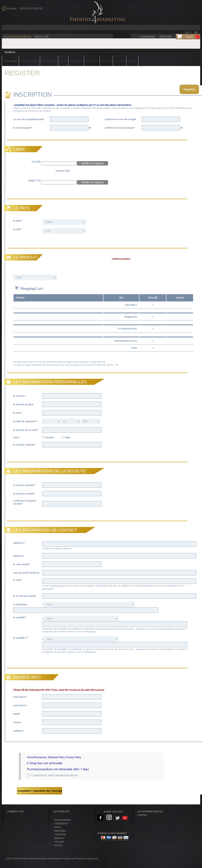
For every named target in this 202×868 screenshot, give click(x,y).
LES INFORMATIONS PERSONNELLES (46, 382)
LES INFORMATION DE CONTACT (41, 530)
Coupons (60, 834)
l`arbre (15, 149)
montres (60, 831)
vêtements (61, 824)
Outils (58, 845)
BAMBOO (10, 52)
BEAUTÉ (59, 838)
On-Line (59, 842)
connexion (147, 37)
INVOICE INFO (23, 677)
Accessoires (62, 820)
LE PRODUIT (21, 257)
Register (166, 37)
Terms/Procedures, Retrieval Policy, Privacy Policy (54, 757)
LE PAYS (17, 208)
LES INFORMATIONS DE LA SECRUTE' (46, 471)
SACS (57, 827)
